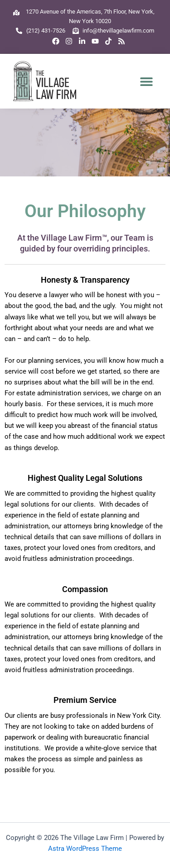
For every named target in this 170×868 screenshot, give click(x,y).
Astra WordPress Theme (85, 849)
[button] (147, 81)
